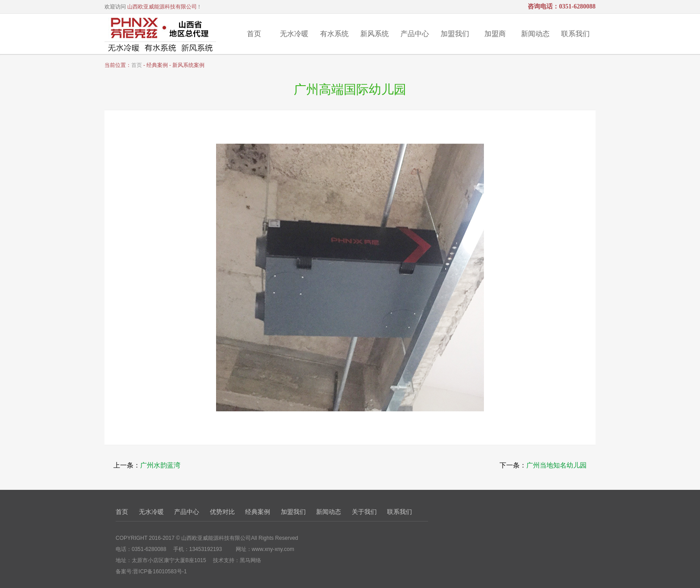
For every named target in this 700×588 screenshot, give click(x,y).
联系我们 (575, 34)
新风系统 (375, 34)
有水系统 (334, 34)
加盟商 (495, 34)
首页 (254, 34)
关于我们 (364, 512)
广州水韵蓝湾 (160, 465)
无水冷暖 (294, 34)
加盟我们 (455, 34)
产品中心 (415, 34)
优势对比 (222, 512)
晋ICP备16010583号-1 (160, 571)
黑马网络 (250, 560)
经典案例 (258, 512)
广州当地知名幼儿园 (556, 465)
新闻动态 (535, 34)
